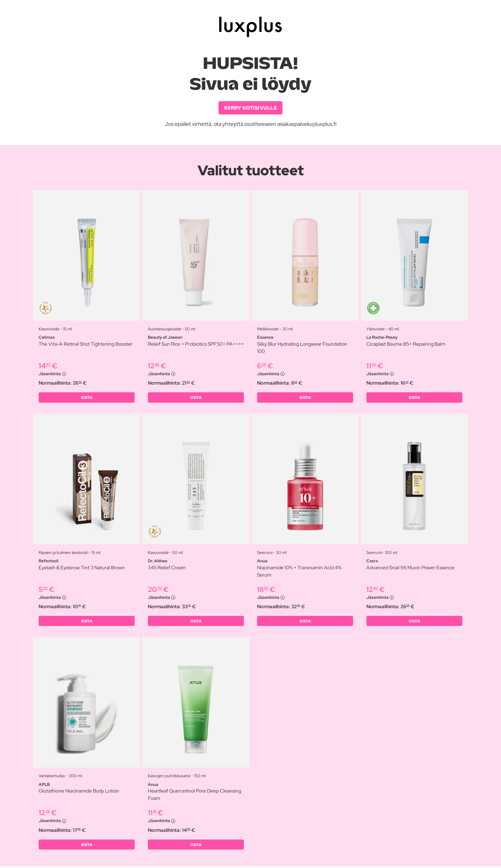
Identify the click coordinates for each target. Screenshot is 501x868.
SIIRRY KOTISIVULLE (250, 108)
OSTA (87, 398)
